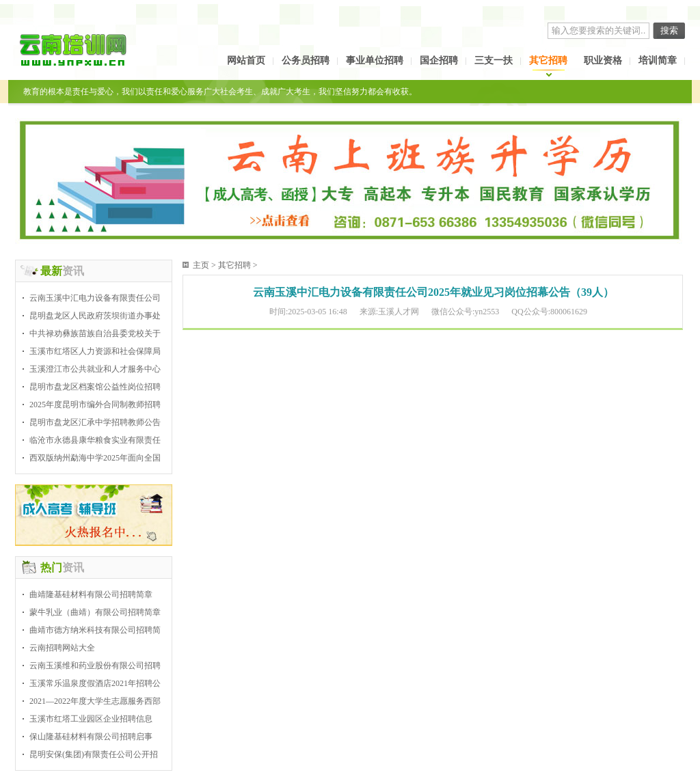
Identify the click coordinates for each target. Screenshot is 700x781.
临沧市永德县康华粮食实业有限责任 (95, 440)
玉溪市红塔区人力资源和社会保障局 (95, 351)
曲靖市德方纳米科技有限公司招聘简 (95, 630)
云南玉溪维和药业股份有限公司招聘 (95, 666)
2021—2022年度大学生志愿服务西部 (95, 701)
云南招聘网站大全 (62, 648)
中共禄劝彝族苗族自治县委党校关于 (95, 333)
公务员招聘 (306, 60)
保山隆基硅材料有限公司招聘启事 (91, 737)
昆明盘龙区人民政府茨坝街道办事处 (95, 316)
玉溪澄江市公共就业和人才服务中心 (95, 369)
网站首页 (246, 60)
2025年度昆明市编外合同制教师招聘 (95, 405)
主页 (201, 265)
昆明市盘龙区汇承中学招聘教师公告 (95, 422)
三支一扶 (494, 60)
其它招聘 (548, 60)
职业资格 (603, 60)
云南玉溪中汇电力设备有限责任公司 (95, 298)
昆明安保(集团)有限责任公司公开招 (94, 754)
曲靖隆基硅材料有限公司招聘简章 (91, 594)
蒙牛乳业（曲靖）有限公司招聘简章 (95, 612)
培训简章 (658, 60)
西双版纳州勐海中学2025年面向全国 (95, 458)
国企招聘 (439, 60)
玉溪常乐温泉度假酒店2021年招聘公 (95, 683)
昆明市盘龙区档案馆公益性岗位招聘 (95, 387)
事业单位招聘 (375, 60)
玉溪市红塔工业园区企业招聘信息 (91, 719)
